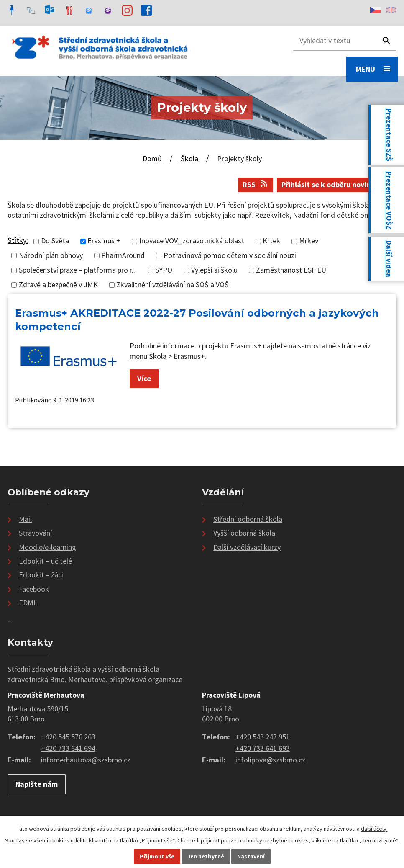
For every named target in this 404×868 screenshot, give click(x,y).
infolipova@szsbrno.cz (270, 760)
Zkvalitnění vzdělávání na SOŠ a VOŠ (173, 285)
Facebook (34, 589)
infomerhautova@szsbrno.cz (86, 760)
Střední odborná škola (248, 519)
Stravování (35, 533)
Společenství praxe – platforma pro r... (78, 270)
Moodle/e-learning (47, 547)
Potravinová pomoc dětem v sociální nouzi (230, 256)
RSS (256, 184)
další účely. (374, 829)
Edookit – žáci (41, 575)
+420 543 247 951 (263, 737)
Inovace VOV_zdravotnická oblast (192, 241)
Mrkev (309, 241)
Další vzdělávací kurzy (247, 547)
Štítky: (18, 240)
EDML (28, 603)
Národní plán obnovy (51, 256)
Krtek (271, 241)
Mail (25, 519)
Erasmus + (104, 241)
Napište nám (37, 784)
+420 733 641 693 (263, 748)
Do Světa (55, 241)
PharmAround (123, 256)
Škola (189, 158)
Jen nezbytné (206, 856)
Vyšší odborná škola (244, 533)
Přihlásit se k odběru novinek (337, 184)
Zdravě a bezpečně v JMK (58, 285)
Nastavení (251, 856)
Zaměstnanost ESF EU (291, 270)
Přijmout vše (157, 856)
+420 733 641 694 (68, 748)
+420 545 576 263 (68, 737)
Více (144, 378)
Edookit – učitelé (45, 561)
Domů (152, 158)
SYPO (164, 270)
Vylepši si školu (214, 270)
